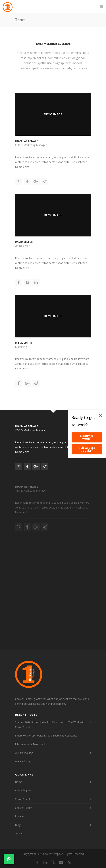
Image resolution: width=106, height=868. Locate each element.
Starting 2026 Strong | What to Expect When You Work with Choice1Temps (50, 725)
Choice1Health (24, 799)
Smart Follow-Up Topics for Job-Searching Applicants (46, 735)
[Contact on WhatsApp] (9, 859)
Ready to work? (87, 437)
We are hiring (23, 761)
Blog (18, 825)
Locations (21, 816)
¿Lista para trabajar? (87, 449)
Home (19, 782)
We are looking (24, 753)
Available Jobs (23, 790)
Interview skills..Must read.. (31, 744)
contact (19, 833)
